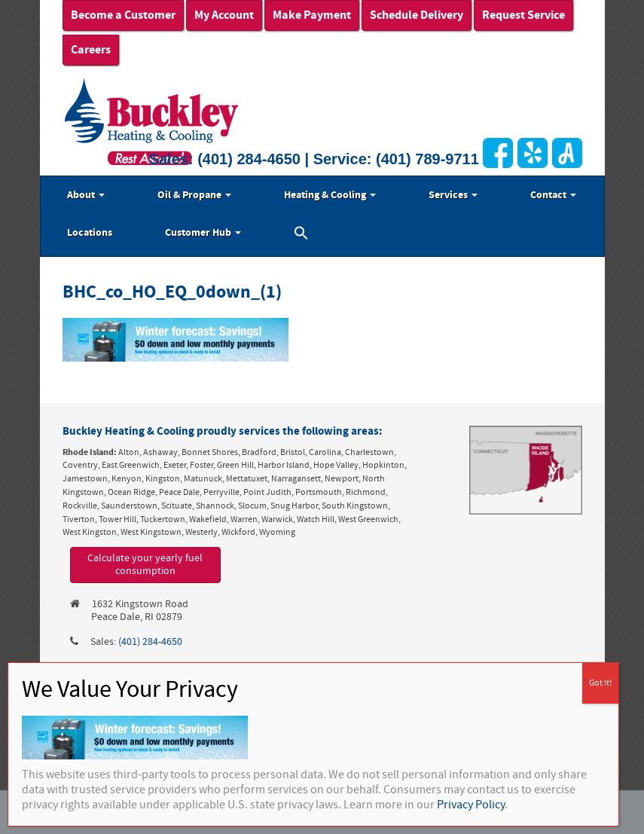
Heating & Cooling (330, 195)
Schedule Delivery (417, 15)
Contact (553, 195)
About (86, 195)
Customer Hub (203, 233)
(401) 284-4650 (249, 159)
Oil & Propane (194, 195)
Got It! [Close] (600, 683)
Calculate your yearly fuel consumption (145, 565)
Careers (91, 50)
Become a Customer (123, 15)
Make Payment (312, 15)
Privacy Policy (471, 805)
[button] (301, 235)
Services (453, 195)
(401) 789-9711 (427, 159)
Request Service (523, 15)
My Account (224, 15)
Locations (90, 233)
